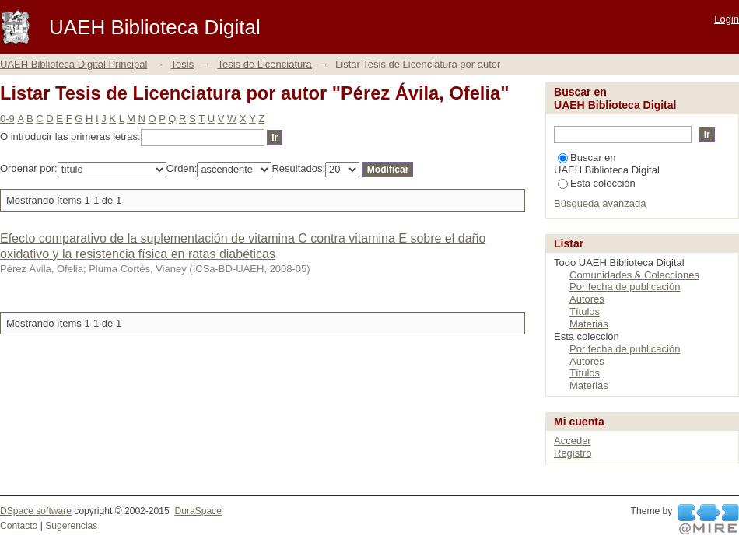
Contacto (19, 526)
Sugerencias (71, 526)
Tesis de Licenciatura (264, 64)
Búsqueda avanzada (600, 203)
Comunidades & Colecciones (634, 275)
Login (727, 19)
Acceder (573, 441)
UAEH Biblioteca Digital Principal (74, 64)
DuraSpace (198, 511)
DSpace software (36, 511)
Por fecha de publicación (625, 287)
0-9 (7, 119)
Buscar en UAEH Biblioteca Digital (607, 164)
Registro (573, 453)
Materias (589, 324)
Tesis (183, 64)
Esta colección (597, 183)
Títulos (585, 311)
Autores (587, 299)
